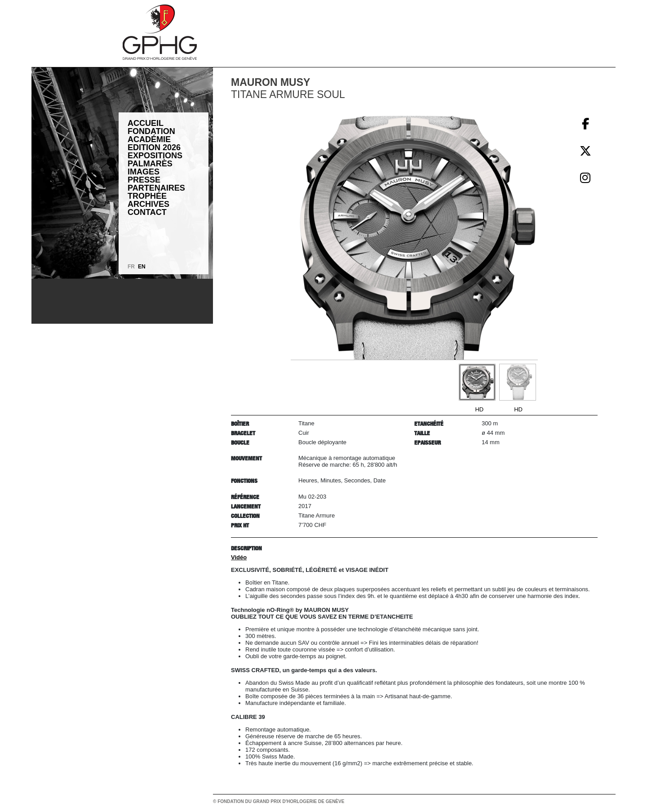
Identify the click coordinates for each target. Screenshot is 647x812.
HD (479, 409)
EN (142, 267)
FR (131, 267)
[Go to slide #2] (518, 382)
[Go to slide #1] (477, 382)
